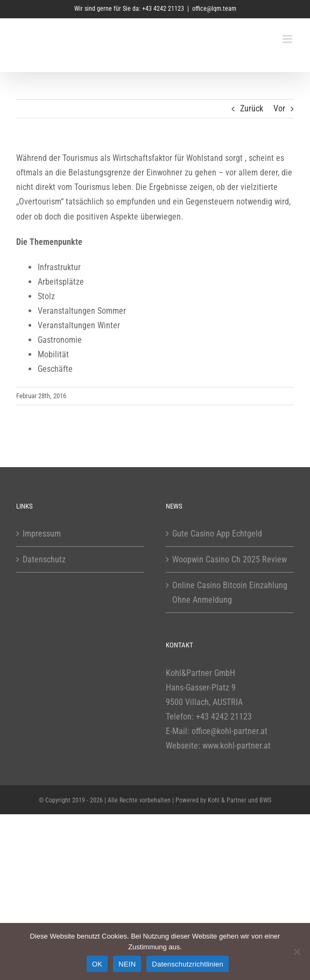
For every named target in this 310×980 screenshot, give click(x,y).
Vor (279, 108)
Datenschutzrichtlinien (188, 964)
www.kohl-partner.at (237, 746)
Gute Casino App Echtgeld (217, 534)
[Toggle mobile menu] (288, 39)
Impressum (42, 534)
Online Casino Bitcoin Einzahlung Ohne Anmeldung (230, 593)
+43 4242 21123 (224, 717)
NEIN (127, 964)
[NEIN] (297, 951)
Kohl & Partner (227, 800)
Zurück (252, 108)
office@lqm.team (214, 9)
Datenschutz (44, 559)
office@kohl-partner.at (230, 731)
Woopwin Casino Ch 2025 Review (230, 559)
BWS (265, 800)
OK (97, 964)
